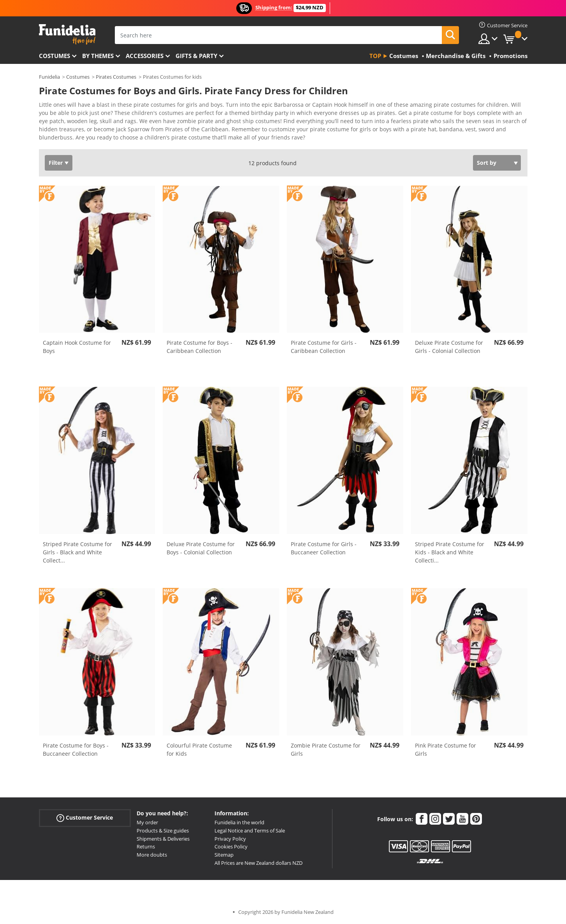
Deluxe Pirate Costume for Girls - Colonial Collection (449, 347)
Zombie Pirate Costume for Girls (326, 749)
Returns (146, 846)
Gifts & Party (196, 56)
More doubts (152, 855)
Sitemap (224, 855)
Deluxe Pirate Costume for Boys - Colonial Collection (201, 548)
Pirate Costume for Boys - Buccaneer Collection (76, 749)
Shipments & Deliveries (163, 839)
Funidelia (49, 77)
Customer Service (85, 818)
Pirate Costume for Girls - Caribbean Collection (324, 347)
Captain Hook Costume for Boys (77, 347)
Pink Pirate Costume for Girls (446, 749)
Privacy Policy (230, 839)
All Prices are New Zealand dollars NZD (258, 863)
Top (375, 56)
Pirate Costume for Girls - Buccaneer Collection (324, 548)
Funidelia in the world (239, 822)
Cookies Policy (231, 846)
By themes (98, 56)
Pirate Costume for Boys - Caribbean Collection (200, 347)
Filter (56, 163)
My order (147, 822)
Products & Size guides (163, 831)
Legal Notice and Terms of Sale (250, 831)
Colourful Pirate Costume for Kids (199, 749)
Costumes (54, 56)
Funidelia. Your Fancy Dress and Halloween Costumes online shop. (67, 34)
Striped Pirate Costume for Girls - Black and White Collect (77, 552)
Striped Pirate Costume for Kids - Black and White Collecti (450, 552)
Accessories (145, 56)
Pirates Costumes (116, 77)
